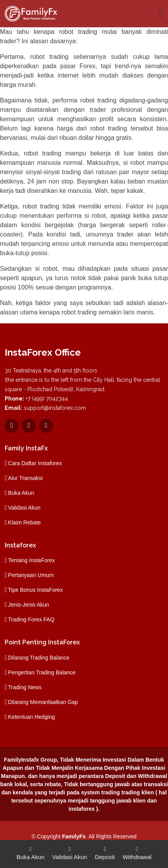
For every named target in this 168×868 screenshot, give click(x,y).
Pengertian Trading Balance (42, 672)
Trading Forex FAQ (31, 619)
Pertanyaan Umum (31, 575)
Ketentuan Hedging (32, 717)
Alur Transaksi (26, 478)
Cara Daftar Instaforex (35, 463)
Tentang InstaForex (32, 560)
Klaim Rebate (25, 522)
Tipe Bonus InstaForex (36, 590)
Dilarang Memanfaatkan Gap (43, 702)
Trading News (25, 687)
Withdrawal (137, 852)
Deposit (105, 852)
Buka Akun (21, 493)
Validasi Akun (24, 508)
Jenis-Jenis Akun (29, 605)
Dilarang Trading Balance (39, 658)
